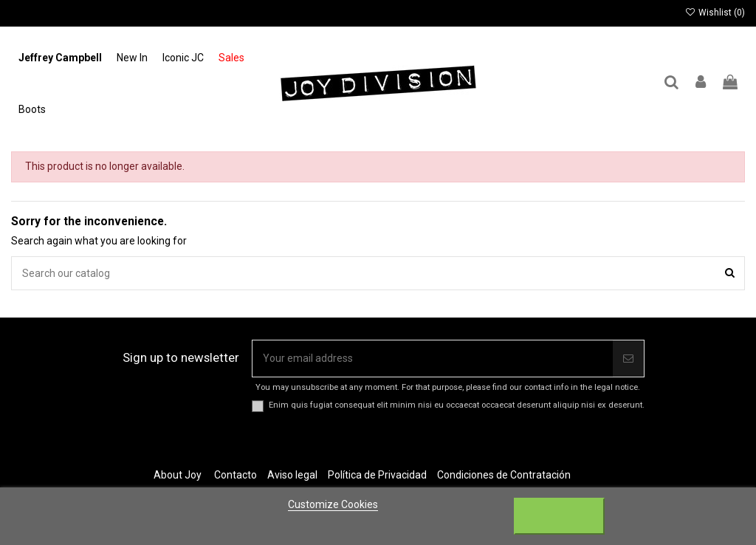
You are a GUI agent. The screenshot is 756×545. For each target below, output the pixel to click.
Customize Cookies (333, 504)
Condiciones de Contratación (504, 475)
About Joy (178, 475)
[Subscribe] (628, 359)
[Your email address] (433, 359)
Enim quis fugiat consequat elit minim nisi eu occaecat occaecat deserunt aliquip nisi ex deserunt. (457, 405)
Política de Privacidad (377, 475)
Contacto (236, 475)
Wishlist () (715, 13)
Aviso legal (292, 475)
